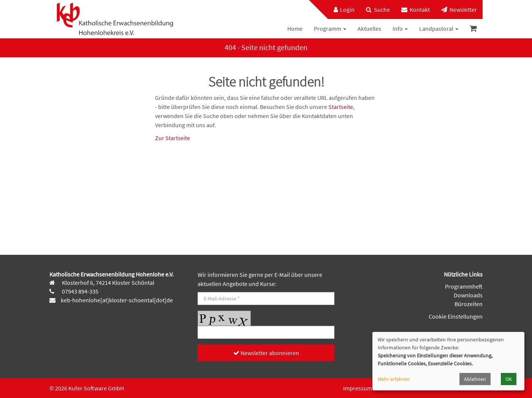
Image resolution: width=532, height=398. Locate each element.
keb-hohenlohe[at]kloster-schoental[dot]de (117, 300)
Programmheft (464, 286)
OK (509, 379)
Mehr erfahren (394, 379)
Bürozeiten (469, 304)
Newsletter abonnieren (266, 353)
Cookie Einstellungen (456, 316)
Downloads (468, 295)
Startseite (341, 107)
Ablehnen (475, 379)
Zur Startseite (173, 138)
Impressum (358, 388)
